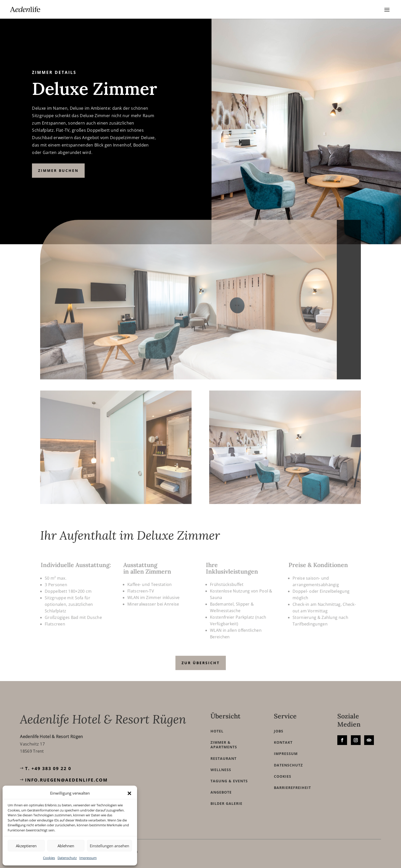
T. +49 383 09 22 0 (48, 768)
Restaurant (224, 759)
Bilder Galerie (226, 804)
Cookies (49, 858)
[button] (129, 793)
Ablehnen (66, 846)
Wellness (221, 770)
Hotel (217, 731)
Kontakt (283, 742)
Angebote (221, 792)
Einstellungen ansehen (109, 846)
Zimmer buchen (58, 170)
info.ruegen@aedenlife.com (66, 780)
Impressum (88, 858)
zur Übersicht (201, 663)
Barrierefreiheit (292, 788)
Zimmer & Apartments (224, 745)
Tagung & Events (229, 781)
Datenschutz (67, 858)
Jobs (279, 731)
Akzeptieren (26, 846)
